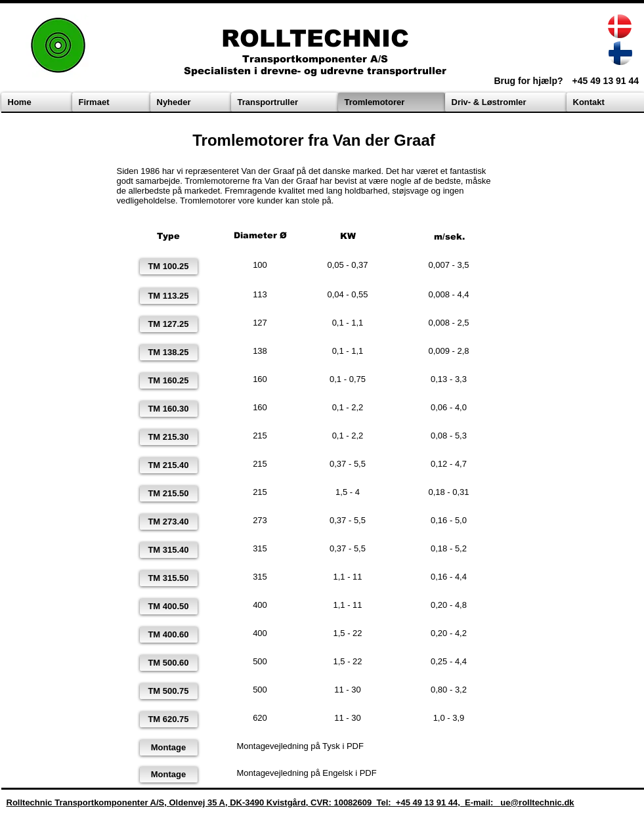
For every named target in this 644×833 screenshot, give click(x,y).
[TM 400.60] (169, 635)
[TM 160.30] (169, 409)
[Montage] (169, 748)
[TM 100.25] (169, 267)
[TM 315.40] (169, 550)
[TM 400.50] (169, 607)
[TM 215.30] (169, 437)
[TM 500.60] (169, 663)
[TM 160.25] (169, 381)
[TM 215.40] (169, 465)
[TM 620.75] (169, 719)
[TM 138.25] (169, 352)
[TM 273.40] (169, 522)
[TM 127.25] (169, 324)
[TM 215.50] (169, 494)
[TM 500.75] (169, 691)
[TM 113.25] (169, 296)
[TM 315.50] (169, 578)
